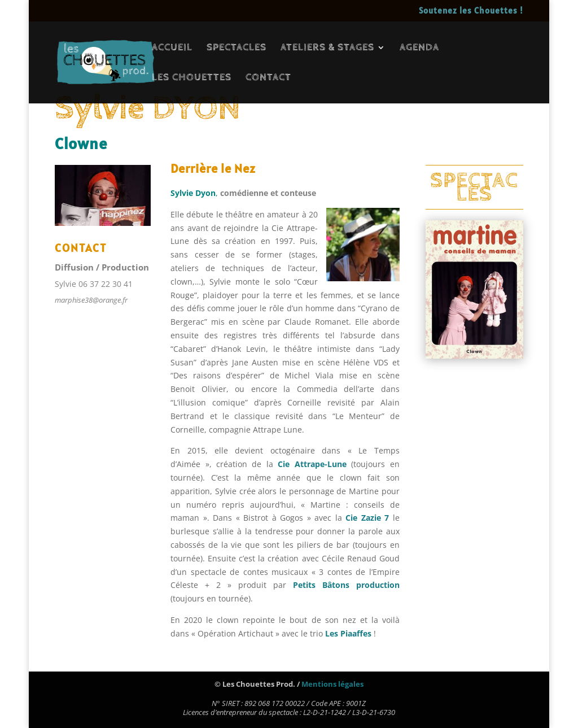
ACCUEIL (172, 48)
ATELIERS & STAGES (327, 48)
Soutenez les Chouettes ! (471, 11)
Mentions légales (332, 684)
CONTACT (268, 78)
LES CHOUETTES (192, 78)
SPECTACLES (237, 48)
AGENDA (419, 48)
